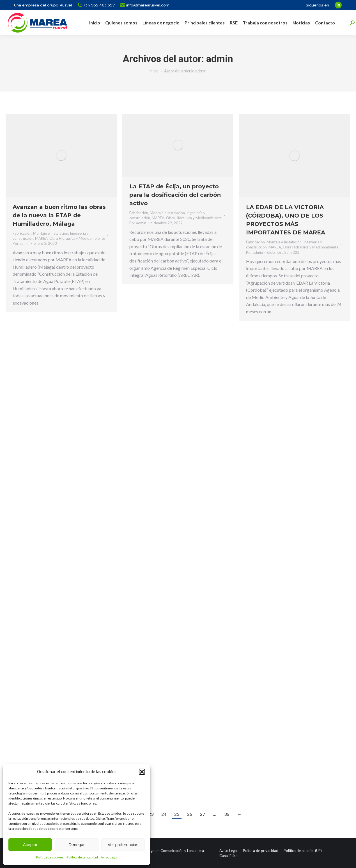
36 (227, 814)
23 (151, 814)
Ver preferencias (123, 845)
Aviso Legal (109, 857)
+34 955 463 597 (96, 5)
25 (177, 814)
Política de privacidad (82, 857)
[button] (142, 772)
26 (190, 814)
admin (220, 59)
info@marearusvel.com (145, 5)
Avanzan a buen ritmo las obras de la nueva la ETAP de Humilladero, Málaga (59, 215)
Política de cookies (50, 857)
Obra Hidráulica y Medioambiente (77, 238)
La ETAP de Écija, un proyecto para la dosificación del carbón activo (175, 195)
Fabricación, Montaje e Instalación (40, 233)
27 (203, 814)
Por (21, 243)
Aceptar (30, 845)
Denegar (77, 845)
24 (164, 814)
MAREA (41, 238)
